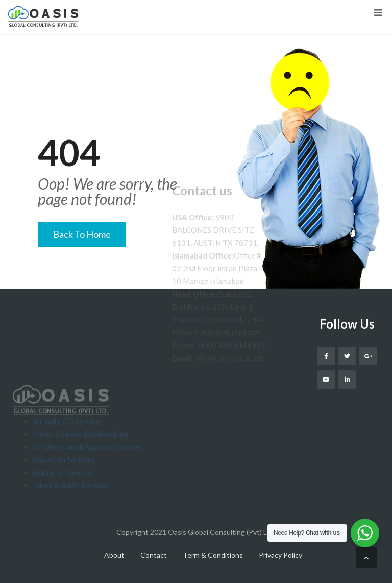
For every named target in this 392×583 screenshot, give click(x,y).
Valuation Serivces (64, 477)
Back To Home (82, 234)
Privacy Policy (280, 555)
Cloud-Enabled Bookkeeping (81, 451)
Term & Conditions (213, 555)
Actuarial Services (63, 489)
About (114, 555)
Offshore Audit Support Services (88, 464)
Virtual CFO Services (68, 438)
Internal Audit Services (71, 502)
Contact (154, 555)
